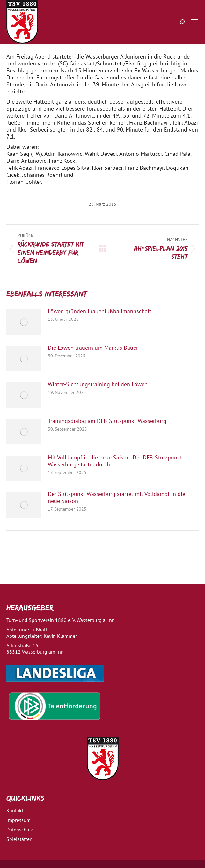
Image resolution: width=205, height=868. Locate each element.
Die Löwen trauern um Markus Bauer (93, 348)
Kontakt (15, 810)
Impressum (18, 820)
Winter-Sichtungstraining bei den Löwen (98, 384)
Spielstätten (19, 839)
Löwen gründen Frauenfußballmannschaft (100, 311)
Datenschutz (20, 830)
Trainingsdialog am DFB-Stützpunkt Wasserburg (107, 421)
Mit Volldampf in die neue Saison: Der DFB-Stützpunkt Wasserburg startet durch (115, 461)
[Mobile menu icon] (195, 22)
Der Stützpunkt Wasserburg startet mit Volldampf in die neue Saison (117, 498)
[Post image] (24, 322)
